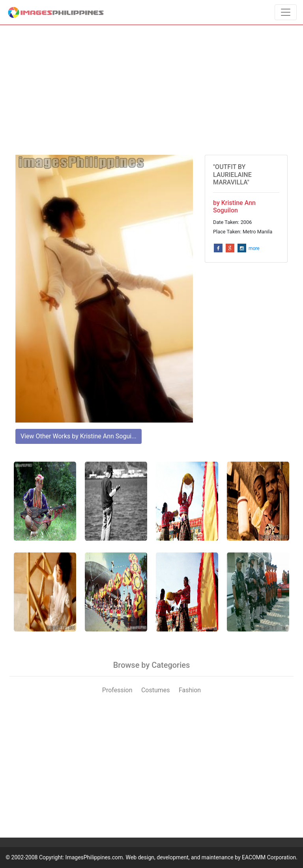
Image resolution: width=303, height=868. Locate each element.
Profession (117, 690)
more (254, 248)
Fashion (190, 690)
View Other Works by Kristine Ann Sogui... (79, 436)
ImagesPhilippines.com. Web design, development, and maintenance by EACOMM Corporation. (181, 857)
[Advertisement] (151, 90)
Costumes (156, 690)
